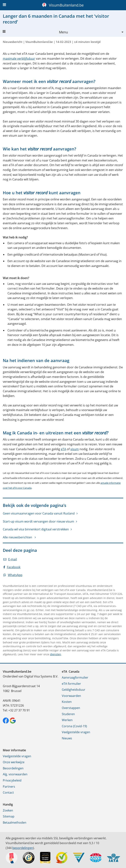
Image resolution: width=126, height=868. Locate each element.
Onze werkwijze (14, 762)
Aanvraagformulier (75, 677)
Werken (67, 720)
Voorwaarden (71, 696)
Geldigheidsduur (74, 690)
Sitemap (9, 816)
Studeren (68, 714)
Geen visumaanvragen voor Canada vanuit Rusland (39, 513)
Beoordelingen (13, 768)
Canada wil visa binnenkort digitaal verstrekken (36, 529)
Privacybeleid (12, 780)
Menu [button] (35, 32)
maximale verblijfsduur (19, 59)
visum (75, 449)
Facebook (12, 567)
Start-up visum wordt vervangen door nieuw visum (38, 521)
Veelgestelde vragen (76, 732)
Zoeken (8, 810)
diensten (56, 654)
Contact (8, 792)
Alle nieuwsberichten (18, 537)
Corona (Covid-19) (74, 726)
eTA (63, 449)
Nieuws (67, 738)
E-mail (10, 559)
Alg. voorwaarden (15, 774)
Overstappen (71, 708)
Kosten (67, 702)
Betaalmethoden (15, 823)
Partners (9, 787)
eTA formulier (71, 684)
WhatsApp (13, 575)
